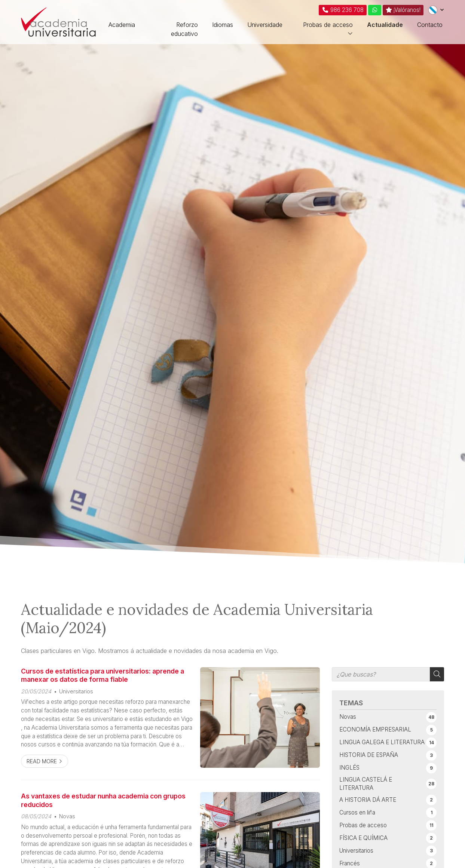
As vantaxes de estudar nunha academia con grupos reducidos (103, 800)
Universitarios (76, 691)
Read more (42, 761)
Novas (67, 816)
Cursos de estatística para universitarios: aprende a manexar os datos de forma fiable (103, 675)
